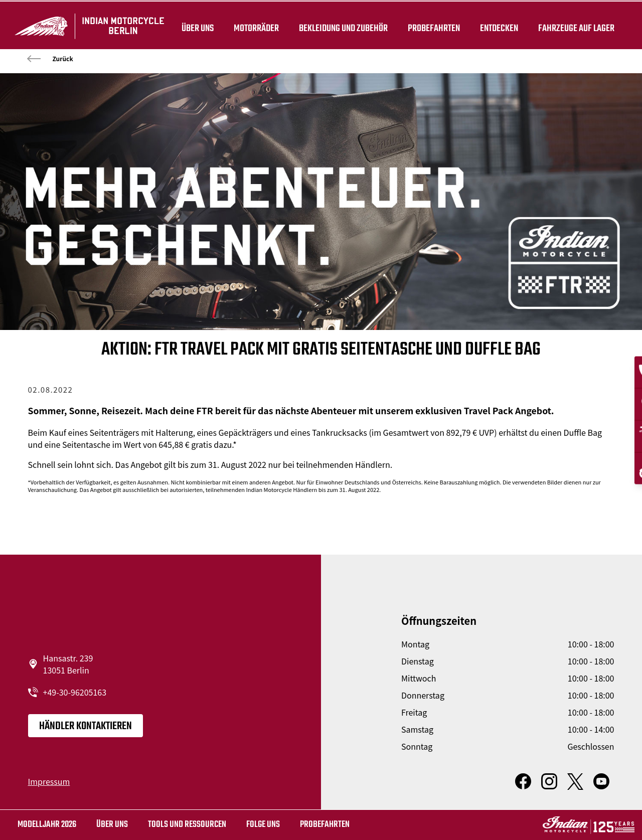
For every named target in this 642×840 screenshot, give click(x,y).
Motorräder (254, 26)
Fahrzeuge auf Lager (574, 26)
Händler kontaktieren (86, 726)
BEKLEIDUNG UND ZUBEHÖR (341, 26)
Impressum (49, 781)
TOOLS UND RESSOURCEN (187, 825)
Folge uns (263, 825)
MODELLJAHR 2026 (47, 825)
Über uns (196, 26)
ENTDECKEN (497, 26)
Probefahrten (432, 26)
